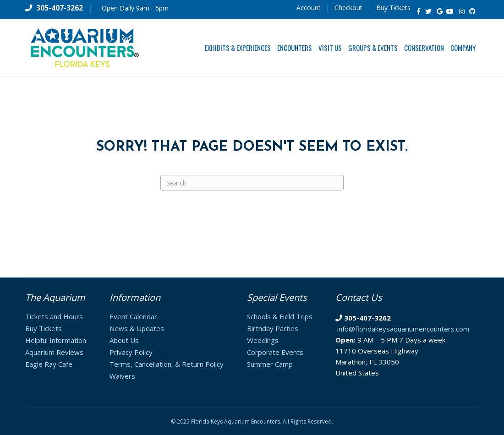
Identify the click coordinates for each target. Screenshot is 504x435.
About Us (124, 340)
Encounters (295, 48)
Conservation (424, 48)
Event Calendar (133, 316)
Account (309, 8)
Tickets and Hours (54, 316)
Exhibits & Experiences (238, 48)
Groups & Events (373, 48)
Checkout (348, 8)
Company (463, 48)
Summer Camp (270, 364)
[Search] (252, 183)
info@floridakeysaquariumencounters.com (403, 329)
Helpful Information (56, 340)
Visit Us (330, 48)
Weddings (263, 340)
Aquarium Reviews (54, 352)
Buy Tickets (393, 8)
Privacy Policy (131, 352)
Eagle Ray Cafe (49, 364)
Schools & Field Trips (280, 316)
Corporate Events (275, 352)
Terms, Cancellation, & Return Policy (167, 364)
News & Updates (137, 328)
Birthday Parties (273, 328)
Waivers (122, 376)
